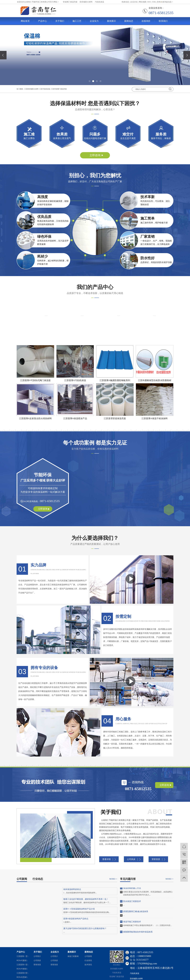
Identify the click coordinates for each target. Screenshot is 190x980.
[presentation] (3, 55)
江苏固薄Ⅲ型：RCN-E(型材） (23, 975)
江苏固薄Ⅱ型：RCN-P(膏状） (23, 967)
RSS (149, 2)
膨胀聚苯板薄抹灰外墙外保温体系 (138, 933)
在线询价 (146, 21)
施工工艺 (77, 21)
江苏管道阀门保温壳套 (59, 89)
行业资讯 (88, 960)
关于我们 (60, 21)
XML (154, 2)
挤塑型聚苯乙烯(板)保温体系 (136, 912)
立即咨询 (95, 155)
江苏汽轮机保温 (45, 89)
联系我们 (163, 21)
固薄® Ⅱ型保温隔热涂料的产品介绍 (79, 909)
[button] (90, 81)
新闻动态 (129, 21)
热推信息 (125, 2)
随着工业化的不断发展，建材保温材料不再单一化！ (86, 899)
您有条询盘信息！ (165, 2)
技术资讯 (88, 965)
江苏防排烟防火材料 (31, 89)
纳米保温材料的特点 (72, 889)
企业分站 (134, 2)
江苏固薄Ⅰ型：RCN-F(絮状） (23, 958)
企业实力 (94, 21)
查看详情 (106, 859)
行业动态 (38, 879)
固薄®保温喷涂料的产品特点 (76, 919)
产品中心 (42, 21)
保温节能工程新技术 (132, 922)
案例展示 (111, 21)
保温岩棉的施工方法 (132, 889)
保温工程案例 (73, 956)
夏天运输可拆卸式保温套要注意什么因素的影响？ (85, 928)
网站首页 (25, 21)
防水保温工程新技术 (132, 902)
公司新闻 (22, 879)
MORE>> (113, 879)
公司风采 (131, 859)
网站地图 (143, 2)
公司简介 (37, 956)
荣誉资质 (156, 859)
